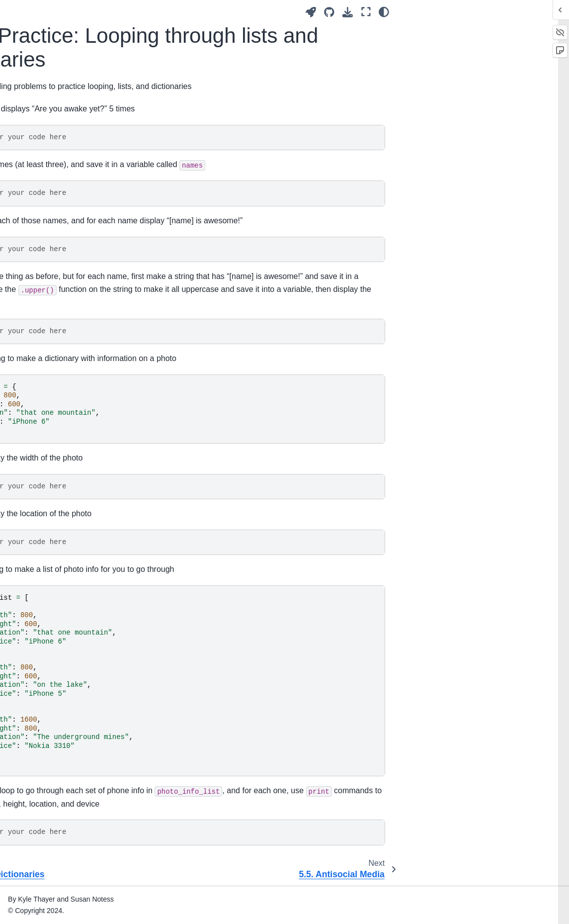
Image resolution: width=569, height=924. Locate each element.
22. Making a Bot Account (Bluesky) (53, 832)
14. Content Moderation (50, 661)
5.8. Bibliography (47, 496)
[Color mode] (552, 12)
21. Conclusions (38, 784)
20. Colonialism (37, 768)
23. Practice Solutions (47, 853)
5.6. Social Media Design (60, 441)
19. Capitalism (36, 752)
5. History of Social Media (45, 198)
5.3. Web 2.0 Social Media (63, 263)
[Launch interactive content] (479, 12)
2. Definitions (34, 145)
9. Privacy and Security (49, 559)
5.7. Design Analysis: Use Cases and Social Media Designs (61, 468)
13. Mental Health (41, 646)
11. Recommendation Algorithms (47, 608)
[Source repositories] (497, 12)
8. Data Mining (36, 543)
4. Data (24, 176)
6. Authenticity (35, 512)
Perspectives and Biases (52, 87)
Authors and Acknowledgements (44, 66)
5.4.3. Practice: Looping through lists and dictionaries (66, 397)
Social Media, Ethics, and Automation (53, 38)
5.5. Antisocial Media (54, 425)
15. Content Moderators (50, 677)
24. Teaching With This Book (49, 875)
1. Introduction (36, 129)
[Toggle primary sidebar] (131, 12)
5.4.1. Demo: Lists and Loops (65, 336)
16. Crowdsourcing (43, 693)
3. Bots (24, 160)
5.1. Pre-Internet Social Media (57, 226)
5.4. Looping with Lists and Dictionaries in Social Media (50, 297)
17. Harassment (38, 709)
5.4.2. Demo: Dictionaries (49, 364)
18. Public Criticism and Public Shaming (50, 731)
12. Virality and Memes (49, 630)
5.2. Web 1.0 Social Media (63, 247)
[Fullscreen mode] (533, 12)
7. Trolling (28, 527)
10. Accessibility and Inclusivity (45, 581)
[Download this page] (516, 12)
